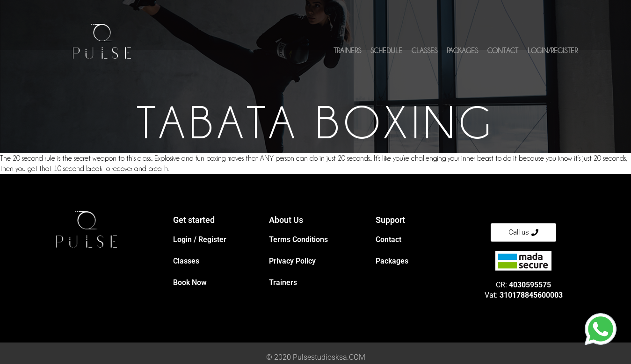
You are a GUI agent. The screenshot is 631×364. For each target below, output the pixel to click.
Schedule (386, 55)
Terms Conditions (298, 239)
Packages (462, 55)
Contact (503, 55)
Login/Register (553, 55)
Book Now (190, 282)
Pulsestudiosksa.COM (329, 357)
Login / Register (200, 239)
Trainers (347, 55)
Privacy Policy (292, 261)
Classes (424, 55)
